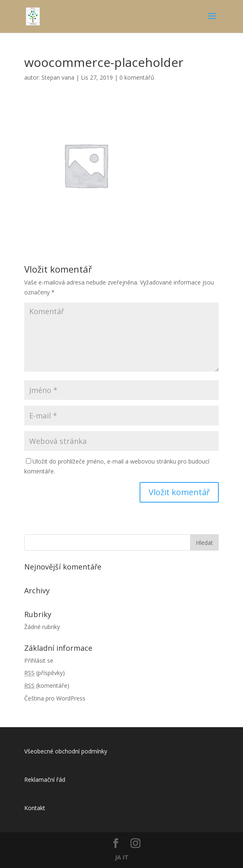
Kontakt (35, 808)
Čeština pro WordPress (55, 698)
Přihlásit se (39, 660)
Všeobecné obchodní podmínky (66, 751)
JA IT (122, 857)
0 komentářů (137, 77)
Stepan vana (58, 77)
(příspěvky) (45, 673)
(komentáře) (47, 685)
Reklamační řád (45, 780)
